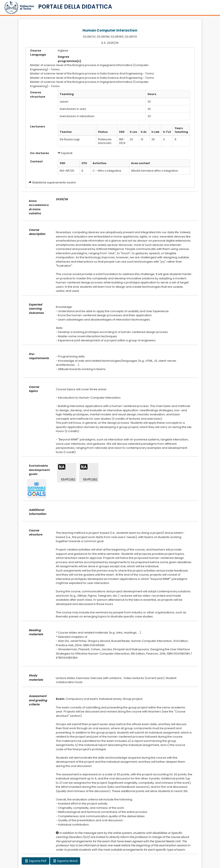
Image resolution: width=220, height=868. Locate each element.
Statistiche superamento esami (54, 182)
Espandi (65, 153)
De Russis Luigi (70, 139)
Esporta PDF (36, 861)
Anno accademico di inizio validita (39, 207)
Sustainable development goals (39, 470)
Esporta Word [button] (65, 861)
